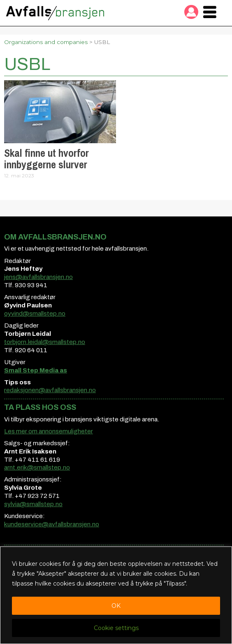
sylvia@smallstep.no (33, 504)
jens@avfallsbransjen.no (38, 277)
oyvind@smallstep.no (35, 314)
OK (116, 606)
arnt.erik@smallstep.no (37, 467)
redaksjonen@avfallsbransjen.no (50, 390)
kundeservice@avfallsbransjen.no (52, 524)
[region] (116, 595)
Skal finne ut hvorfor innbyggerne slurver (46, 159)
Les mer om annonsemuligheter (49, 431)
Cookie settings (116, 628)
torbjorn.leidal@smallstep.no (45, 342)
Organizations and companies (46, 42)
